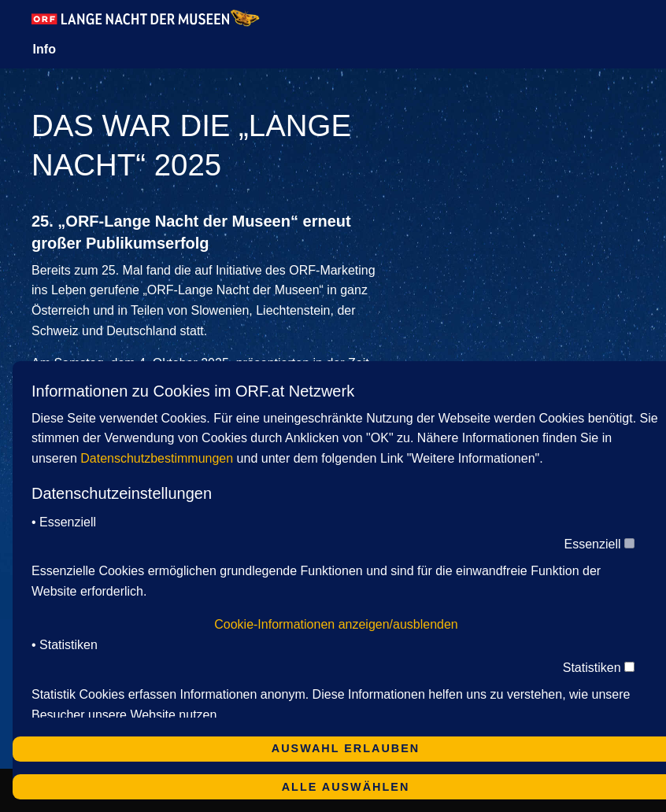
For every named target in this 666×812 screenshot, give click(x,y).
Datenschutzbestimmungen (157, 458)
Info (44, 49)
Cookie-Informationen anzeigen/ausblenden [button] (336, 624)
